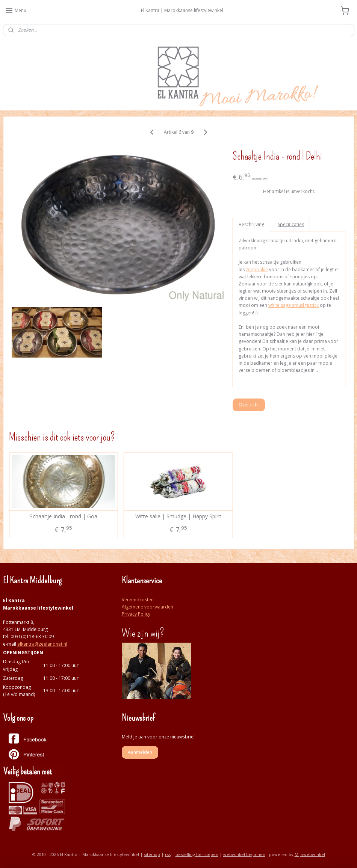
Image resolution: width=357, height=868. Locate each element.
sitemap (152, 854)
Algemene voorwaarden (147, 607)
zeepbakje (257, 269)
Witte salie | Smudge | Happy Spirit (178, 517)
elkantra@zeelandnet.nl (42, 644)
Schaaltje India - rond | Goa (64, 517)
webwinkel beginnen (244, 854)
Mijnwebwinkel (310, 854)
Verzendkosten (138, 600)
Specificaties (291, 224)
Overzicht (249, 405)
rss (168, 854)
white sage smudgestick (293, 305)
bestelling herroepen (197, 854)
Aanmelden (140, 752)
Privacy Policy (136, 614)
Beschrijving (251, 224)
